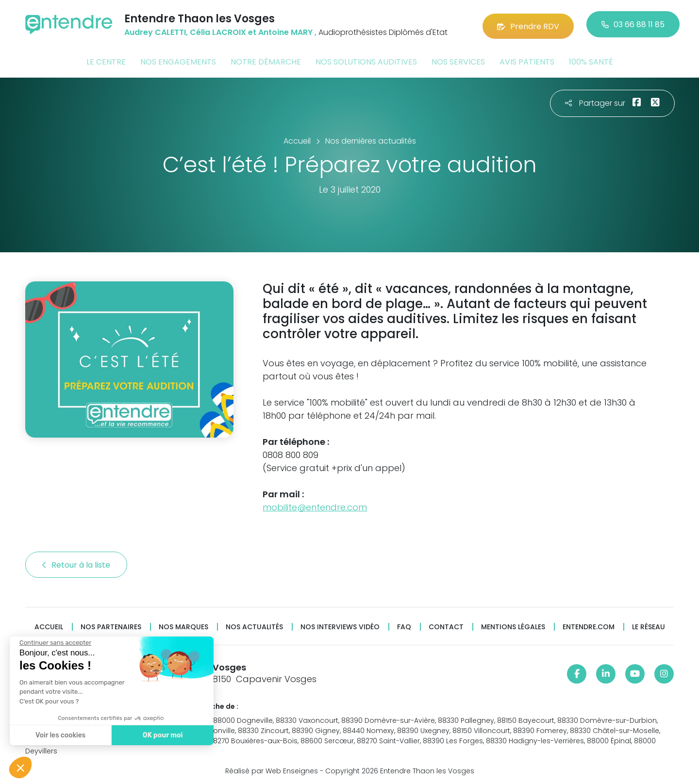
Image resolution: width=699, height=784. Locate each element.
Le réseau (649, 625)
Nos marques (183, 625)
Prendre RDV (528, 24)
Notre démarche (266, 60)
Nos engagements (178, 60)
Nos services (458, 60)
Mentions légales (513, 625)
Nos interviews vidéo (340, 625)
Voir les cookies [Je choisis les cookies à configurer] (58, 735)
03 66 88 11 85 (633, 24)
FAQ (404, 625)
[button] (20, 768)
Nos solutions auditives (366, 60)
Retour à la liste (76, 563)
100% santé (591, 60)
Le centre (106, 60)
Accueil (49, 625)
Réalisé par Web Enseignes (272, 769)
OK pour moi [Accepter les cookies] (160, 735)
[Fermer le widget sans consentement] (53, 643)
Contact (446, 625)
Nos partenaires (111, 625)
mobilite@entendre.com (315, 505)
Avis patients (527, 60)
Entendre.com (589, 625)
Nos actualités (254, 625)
